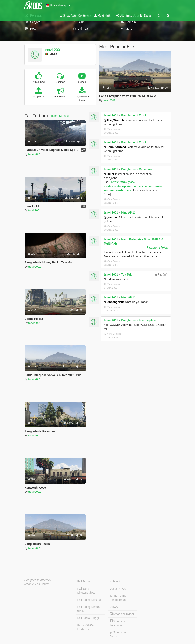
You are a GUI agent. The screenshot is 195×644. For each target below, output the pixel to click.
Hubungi (115, 581)
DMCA (114, 607)
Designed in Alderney (38, 580)
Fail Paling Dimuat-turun (89, 609)
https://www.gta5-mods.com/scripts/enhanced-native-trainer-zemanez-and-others (133, 186)
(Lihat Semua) (60, 116)
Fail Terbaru (85, 581)
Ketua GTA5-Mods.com (86, 627)
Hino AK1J (128, 212)
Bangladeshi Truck (134, 115)
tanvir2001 (53, 50)
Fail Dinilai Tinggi (88, 618)
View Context (112, 129)
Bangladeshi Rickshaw (137, 169)
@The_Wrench (114, 120)
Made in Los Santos (37, 584)
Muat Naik (102, 15)
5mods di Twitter (122, 614)
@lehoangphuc (114, 302)
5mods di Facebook (117, 623)
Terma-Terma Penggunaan (118, 598)
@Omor (109, 174)
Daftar (146, 15)
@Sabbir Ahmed (115, 147)
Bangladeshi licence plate (139, 320)
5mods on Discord (118, 634)
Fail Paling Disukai (89, 600)
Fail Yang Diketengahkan (87, 591)
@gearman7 (112, 217)
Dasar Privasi (118, 589)
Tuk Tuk (126, 274)
